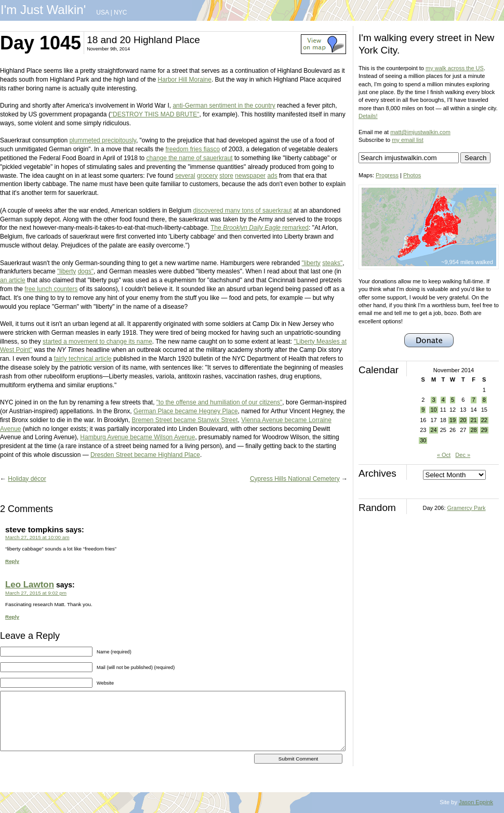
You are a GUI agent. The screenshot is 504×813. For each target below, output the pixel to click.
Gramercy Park (467, 508)
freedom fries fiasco (193, 149)
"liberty (311, 263)
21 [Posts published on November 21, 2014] (473, 420)
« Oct (444, 455)
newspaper (250, 176)
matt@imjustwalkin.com (420, 132)
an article (13, 280)
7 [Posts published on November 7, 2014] (473, 400)
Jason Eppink (476, 802)
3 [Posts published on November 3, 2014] (433, 400)
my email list (408, 140)
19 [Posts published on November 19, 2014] (453, 420)
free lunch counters (51, 289)
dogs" (86, 271)
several (185, 176)
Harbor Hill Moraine (185, 80)
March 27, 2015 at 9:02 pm (36, 593)
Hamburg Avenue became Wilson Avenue (137, 437)
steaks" (332, 263)
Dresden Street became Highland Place (145, 455)
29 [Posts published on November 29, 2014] (484, 430)
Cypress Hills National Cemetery (295, 479)
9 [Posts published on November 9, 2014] (423, 410)
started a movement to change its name (97, 342)
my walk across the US (455, 68)
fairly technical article (82, 359)
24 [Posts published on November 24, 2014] (433, 430)
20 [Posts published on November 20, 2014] (463, 420)
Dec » (463, 455)
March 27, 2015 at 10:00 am (37, 537)
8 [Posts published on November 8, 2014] (484, 400)
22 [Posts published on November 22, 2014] (484, 420)
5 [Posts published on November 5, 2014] (453, 400)
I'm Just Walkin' (43, 10)
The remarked (260, 228)
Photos (412, 175)
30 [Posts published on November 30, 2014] (423, 440)
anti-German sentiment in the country (224, 106)
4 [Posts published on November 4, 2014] (443, 400)
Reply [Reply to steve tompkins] (12, 561)
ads (272, 176)
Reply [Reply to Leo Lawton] (12, 617)
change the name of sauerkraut (190, 158)
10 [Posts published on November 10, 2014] (433, 410)
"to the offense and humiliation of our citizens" (219, 402)
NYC (120, 12)
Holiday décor (27, 479)
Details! (368, 116)
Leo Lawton (30, 585)
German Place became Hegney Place (186, 411)
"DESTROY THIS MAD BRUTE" (155, 114)
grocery (207, 176)
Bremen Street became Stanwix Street (184, 420)
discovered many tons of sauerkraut (243, 211)
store (226, 176)
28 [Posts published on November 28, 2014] (473, 430)
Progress (387, 175)
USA (102, 12)
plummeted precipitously (103, 140)
